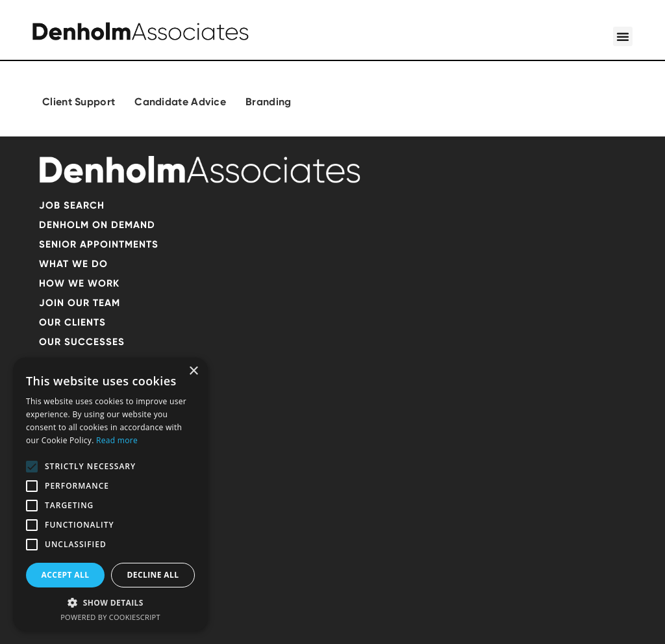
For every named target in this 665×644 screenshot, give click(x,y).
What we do (73, 264)
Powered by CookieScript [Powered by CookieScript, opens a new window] (110, 617)
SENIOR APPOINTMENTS (99, 244)
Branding (268, 102)
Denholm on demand (97, 225)
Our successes (82, 342)
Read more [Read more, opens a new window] (117, 440)
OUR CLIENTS (72, 322)
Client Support (79, 102)
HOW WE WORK (79, 283)
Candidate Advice (180, 102)
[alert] (110, 494)
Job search (72, 205)
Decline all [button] (153, 575)
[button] (623, 36)
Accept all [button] (66, 575)
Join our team (80, 303)
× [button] (193, 371)
